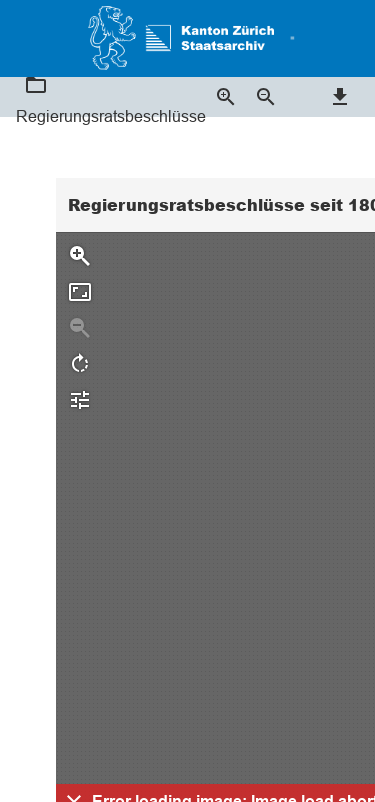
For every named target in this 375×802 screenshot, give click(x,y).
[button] (288, 38)
